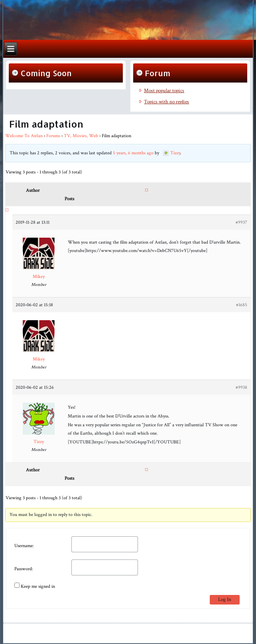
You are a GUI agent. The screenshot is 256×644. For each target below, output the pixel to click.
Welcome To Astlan (24, 136)
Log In (225, 600)
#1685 (242, 305)
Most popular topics (164, 91)
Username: (24, 546)
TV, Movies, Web (81, 136)
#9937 (241, 222)
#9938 (241, 387)
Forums (53, 136)
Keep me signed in (38, 586)
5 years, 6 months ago (133, 153)
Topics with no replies (166, 102)
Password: (24, 569)
